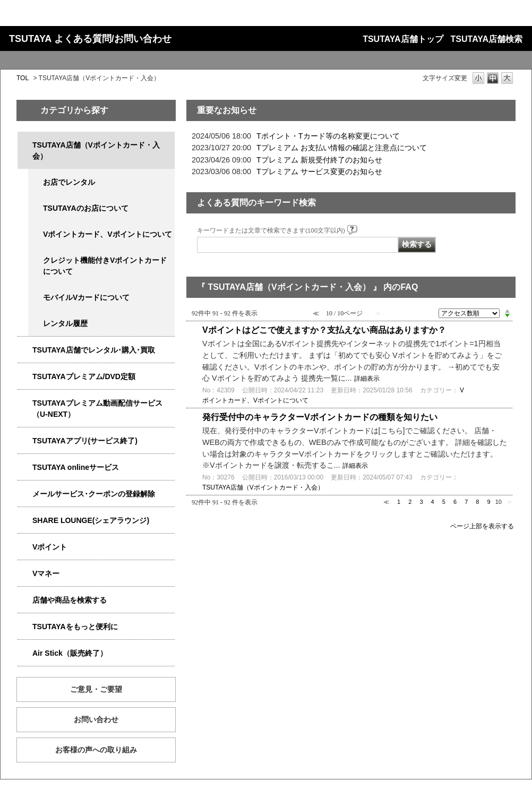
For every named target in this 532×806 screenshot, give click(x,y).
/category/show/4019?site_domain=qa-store (25, 441)
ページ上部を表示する (482, 526)
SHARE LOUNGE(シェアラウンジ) (91, 520)
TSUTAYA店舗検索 (487, 39)
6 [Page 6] (455, 502)
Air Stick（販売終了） (70, 653)
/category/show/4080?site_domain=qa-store (25, 494)
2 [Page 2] (410, 502)
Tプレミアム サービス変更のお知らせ (319, 172)
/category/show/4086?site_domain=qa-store (25, 600)
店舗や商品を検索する (70, 600)
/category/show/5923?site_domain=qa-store (25, 403)
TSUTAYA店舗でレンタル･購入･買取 (94, 350)
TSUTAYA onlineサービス (76, 467)
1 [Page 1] (399, 502)
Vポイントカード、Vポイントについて (108, 234)
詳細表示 (367, 379)
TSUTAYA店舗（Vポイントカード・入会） (96, 151)
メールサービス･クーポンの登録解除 (94, 494)
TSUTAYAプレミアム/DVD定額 (84, 376)
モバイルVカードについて (86, 297)
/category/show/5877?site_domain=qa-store (25, 521)
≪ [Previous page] (386, 502)
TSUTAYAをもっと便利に (75, 627)
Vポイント (50, 547)
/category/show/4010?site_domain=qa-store (25, 468)
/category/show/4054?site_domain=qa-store (25, 350)
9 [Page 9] (489, 502)
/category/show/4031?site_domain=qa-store (25, 377)
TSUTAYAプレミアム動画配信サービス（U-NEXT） (97, 409)
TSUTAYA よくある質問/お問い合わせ (90, 39)
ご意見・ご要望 (96, 689)
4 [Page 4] (433, 502)
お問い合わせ (96, 719)
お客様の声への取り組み (96, 750)
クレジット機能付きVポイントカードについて (105, 266)
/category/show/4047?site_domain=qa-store (25, 145)
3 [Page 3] (421, 502)
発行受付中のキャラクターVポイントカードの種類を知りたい (320, 417)
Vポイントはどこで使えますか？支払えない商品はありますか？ (324, 330)
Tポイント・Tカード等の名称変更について (328, 136)
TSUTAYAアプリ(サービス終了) (85, 441)
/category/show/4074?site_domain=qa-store (25, 547)
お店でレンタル (69, 182)
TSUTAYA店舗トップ (403, 39)
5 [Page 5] (444, 502)
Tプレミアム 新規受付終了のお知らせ (319, 160)
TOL (23, 78)
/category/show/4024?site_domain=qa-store (25, 627)
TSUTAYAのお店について (86, 208)
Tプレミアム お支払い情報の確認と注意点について (342, 148)
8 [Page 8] (477, 502)
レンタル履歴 (65, 323)
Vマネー (46, 573)
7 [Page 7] (466, 502)
